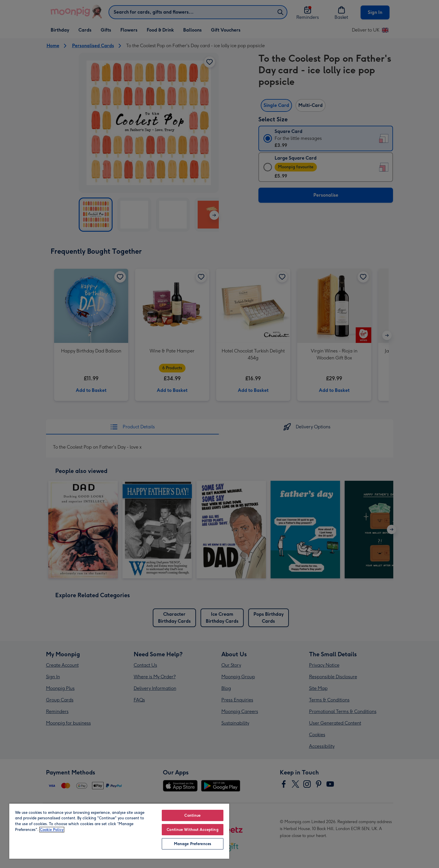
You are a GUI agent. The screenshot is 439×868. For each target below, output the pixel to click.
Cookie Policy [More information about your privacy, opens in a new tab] (52, 830)
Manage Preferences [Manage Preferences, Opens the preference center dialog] (193, 844)
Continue (192, 815)
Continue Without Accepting (192, 830)
